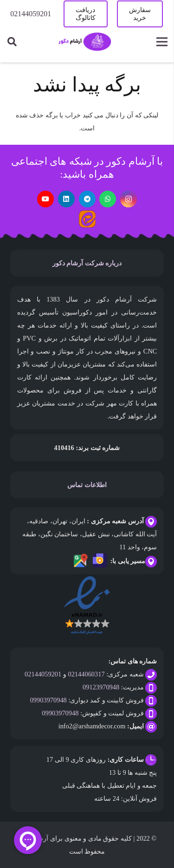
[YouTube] (45, 199)
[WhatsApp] (108, 199)
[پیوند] (85, 42)
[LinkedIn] (66, 199)
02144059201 (43, 674)
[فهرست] (162, 42)
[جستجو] (12, 42)
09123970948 (101, 687)
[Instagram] (129, 199)
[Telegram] (87, 199)
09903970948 (48, 700)
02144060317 (86, 674)
